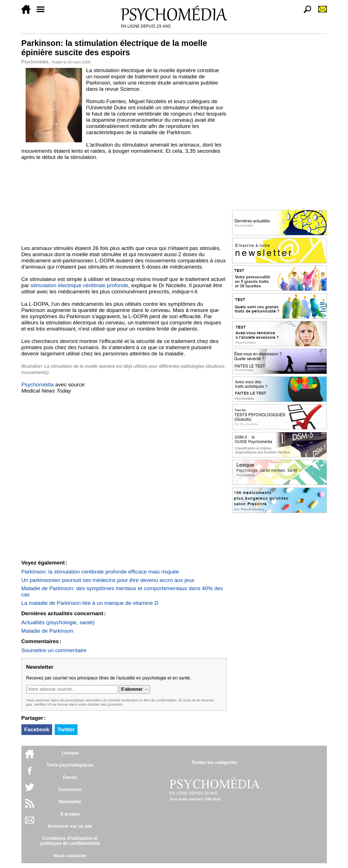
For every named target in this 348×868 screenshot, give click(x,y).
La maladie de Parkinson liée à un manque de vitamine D (90, 603)
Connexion (70, 790)
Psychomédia (35, 62)
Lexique (70, 753)
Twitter (66, 729)
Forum (70, 777)
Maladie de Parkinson (47, 631)
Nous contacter (70, 856)
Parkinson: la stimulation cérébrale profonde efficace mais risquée (100, 572)
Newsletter (70, 802)
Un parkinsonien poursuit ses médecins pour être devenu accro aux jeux (108, 580)
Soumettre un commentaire (54, 650)
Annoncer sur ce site (70, 826)
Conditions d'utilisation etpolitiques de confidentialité (70, 841)
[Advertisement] (124, 203)
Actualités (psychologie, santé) (58, 622)
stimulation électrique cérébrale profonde (80, 285)
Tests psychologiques (70, 765)
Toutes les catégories (214, 762)
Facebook (37, 729)
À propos (70, 814)
